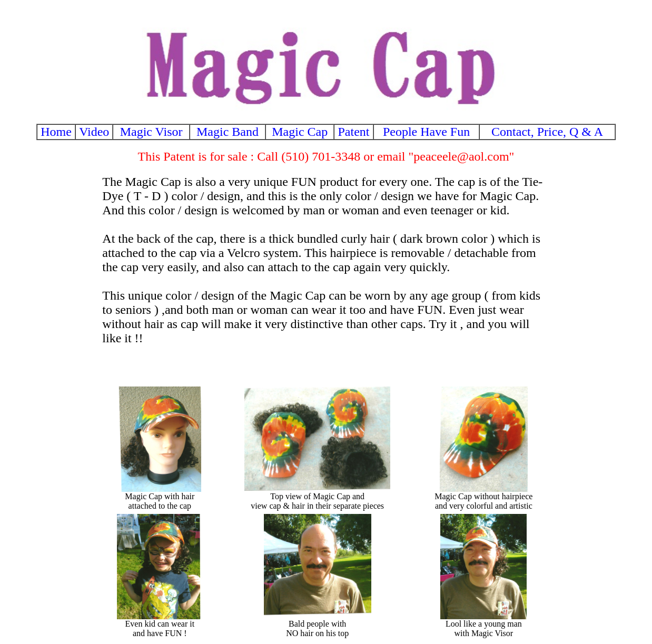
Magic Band (228, 132)
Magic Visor (151, 132)
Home (56, 132)
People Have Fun (426, 132)
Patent (354, 132)
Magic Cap (300, 132)
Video (94, 132)
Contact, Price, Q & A (547, 132)
